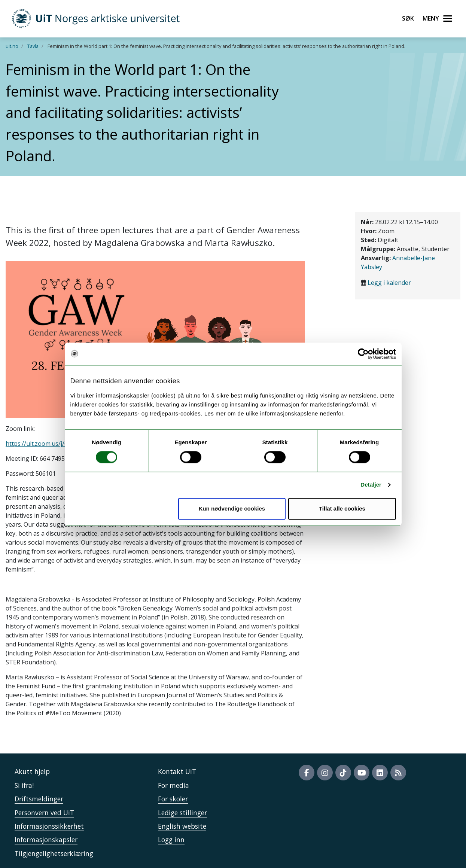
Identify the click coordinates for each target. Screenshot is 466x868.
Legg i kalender (389, 283)
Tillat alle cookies (342, 508)
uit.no (12, 46)
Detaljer (371, 485)
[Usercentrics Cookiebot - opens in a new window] (363, 354)
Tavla (33, 46)
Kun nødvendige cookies (232, 508)
